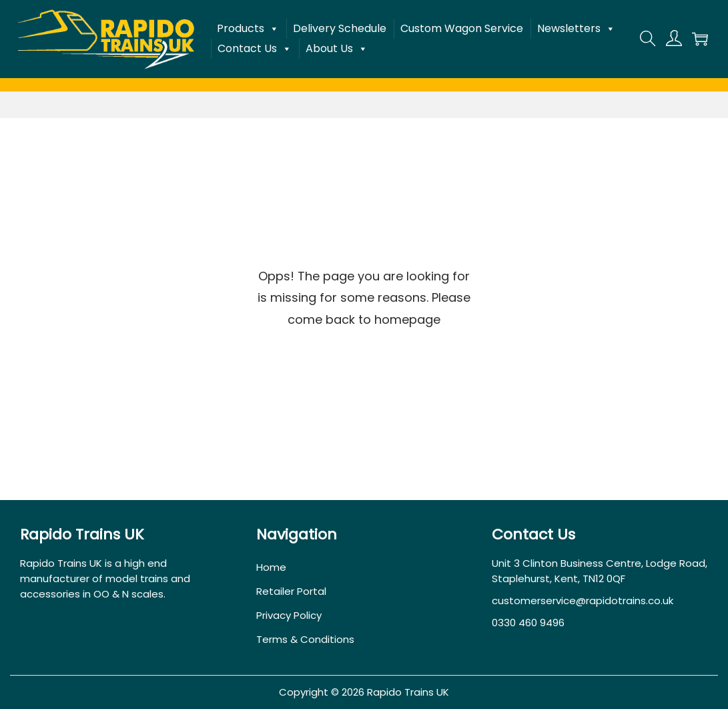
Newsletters (576, 29)
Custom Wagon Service (462, 28)
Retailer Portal (291, 591)
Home (271, 567)
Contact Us (255, 49)
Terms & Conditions (305, 639)
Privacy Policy (289, 615)
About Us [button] (337, 49)
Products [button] (248, 29)
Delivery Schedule (340, 28)
